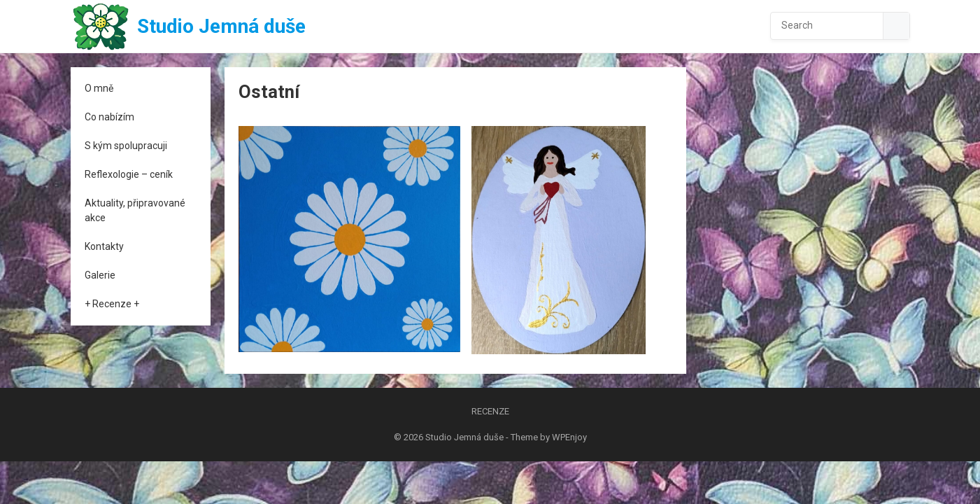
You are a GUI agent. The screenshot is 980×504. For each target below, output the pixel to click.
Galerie (100, 275)
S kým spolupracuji (126, 146)
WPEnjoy (569, 437)
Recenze (490, 411)
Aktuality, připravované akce (135, 210)
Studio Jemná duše (221, 26)
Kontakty (104, 246)
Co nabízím (109, 117)
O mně (99, 88)
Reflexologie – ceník (129, 174)
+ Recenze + (112, 304)
